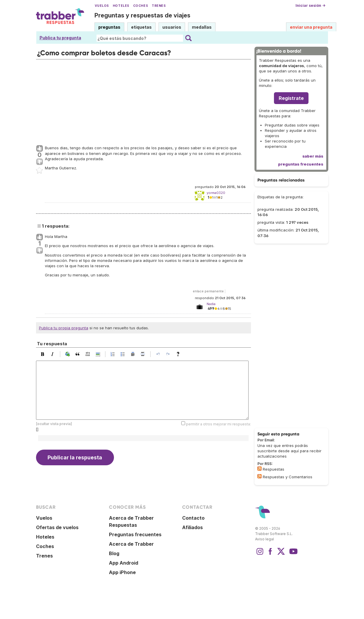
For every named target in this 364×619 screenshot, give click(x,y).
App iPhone (122, 572)
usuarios (172, 27)
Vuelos (102, 6)
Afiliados (192, 527)
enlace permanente (208, 291)
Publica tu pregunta (60, 38)
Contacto (193, 518)
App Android (124, 563)
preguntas (109, 27)
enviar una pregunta (311, 27)
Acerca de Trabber (131, 544)
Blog (114, 553)
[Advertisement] (143, 101)
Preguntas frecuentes (135, 534)
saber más (313, 156)
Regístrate (291, 98)
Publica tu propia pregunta (64, 328)
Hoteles (121, 6)
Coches (141, 6)
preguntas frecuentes (301, 164)
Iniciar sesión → (310, 5)
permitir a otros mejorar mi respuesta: (218, 424)
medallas (202, 27)
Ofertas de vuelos (57, 527)
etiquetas (141, 27)
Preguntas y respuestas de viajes (142, 15)
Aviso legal (265, 539)
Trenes (159, 6)
